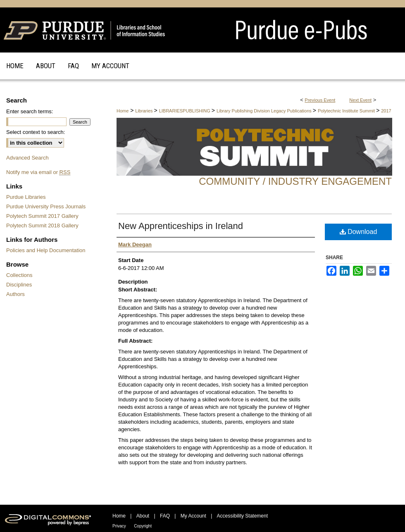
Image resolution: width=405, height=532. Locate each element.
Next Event (360, 100)
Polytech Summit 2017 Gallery (42, 216)
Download (359, 232)
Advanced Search (27, 158)
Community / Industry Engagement (295, 181)
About (143, 516)
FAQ (165, 516)
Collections (19, 275)
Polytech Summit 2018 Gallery (42, 225)
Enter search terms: (30, 111)
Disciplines (19, 285)
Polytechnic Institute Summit (347, 111)
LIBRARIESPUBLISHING (185, 111)
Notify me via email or (38, 172)
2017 (386, 111)
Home (123, 111)
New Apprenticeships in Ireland (181, 226)
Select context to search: (36, 132)
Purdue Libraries (26, 197)
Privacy (119, 526)
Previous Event (320, 100)
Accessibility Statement (242, 516)
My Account (193, 516)
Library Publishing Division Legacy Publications (265, 111)
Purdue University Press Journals (46, 206)
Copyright (143, 526)
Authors (15, 294)
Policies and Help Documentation (46, 250)
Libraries (144, 111)
